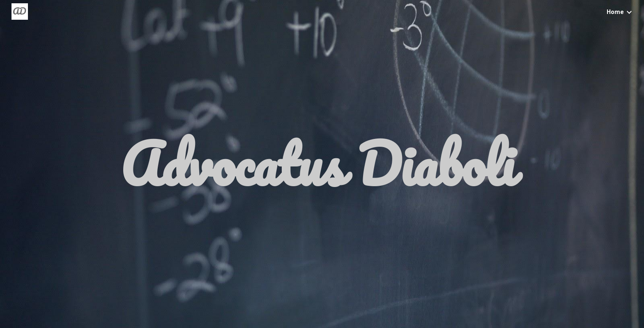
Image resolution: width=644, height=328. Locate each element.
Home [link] (615, 12)
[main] (322, 164)
